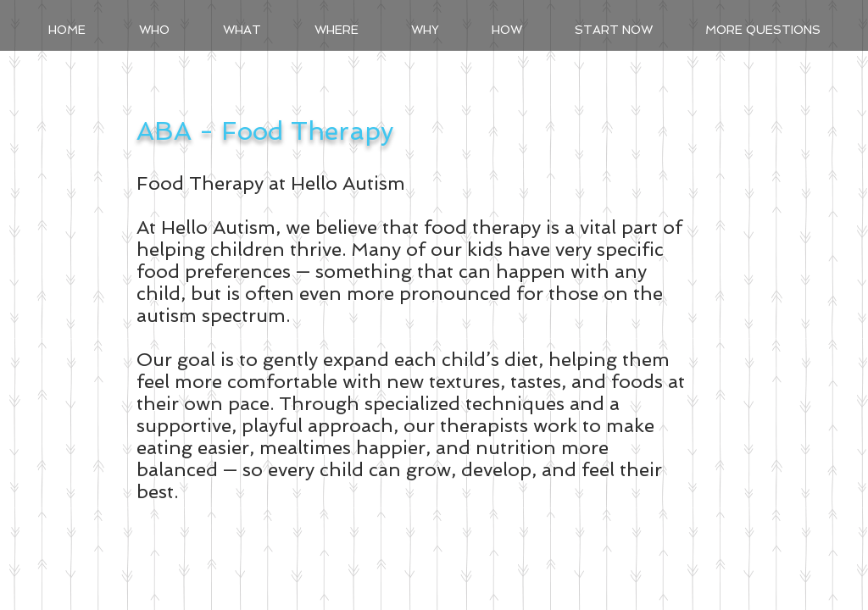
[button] (242, 30)
